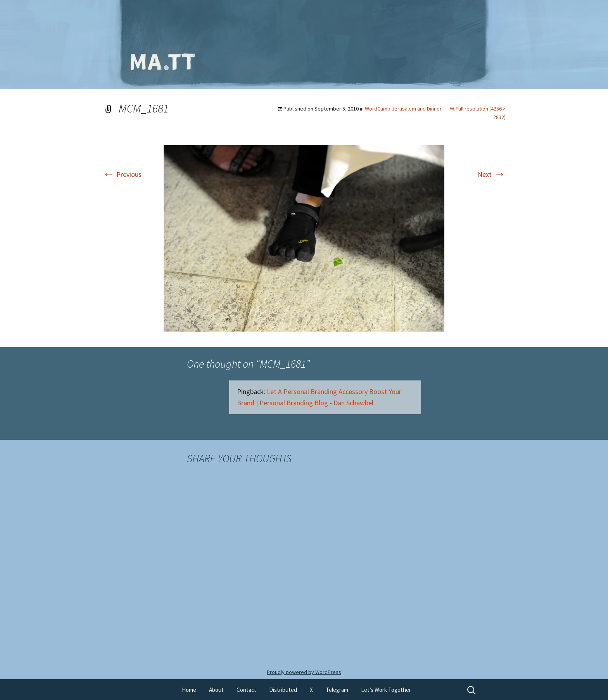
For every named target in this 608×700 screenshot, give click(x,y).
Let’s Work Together (386, 690)
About (216, 690)
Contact (246, 690)
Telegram (337, 690)
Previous (122, 174)
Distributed (283, 690)
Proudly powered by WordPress (304, 672)
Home (189, 690)
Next (492, 174)
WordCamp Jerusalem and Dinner (403, 109)
